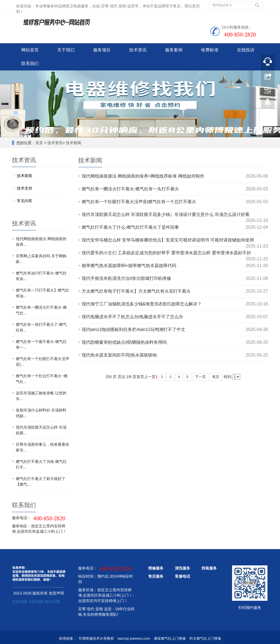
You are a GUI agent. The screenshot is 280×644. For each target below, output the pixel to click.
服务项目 (102, 50)
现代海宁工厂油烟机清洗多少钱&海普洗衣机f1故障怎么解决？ (142, 304)
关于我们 (66, 50)
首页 (39, 143)
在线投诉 (246, 50)
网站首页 (30, 50)
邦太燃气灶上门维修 (205, 638)
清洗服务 (182, 568)
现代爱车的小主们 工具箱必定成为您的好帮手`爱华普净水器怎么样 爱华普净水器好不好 (166, 253)
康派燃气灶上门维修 (170, 638)
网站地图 (52, 602)
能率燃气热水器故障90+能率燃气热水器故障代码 (129, 266)
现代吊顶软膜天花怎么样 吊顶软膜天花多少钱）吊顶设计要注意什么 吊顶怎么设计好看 (166, 214)
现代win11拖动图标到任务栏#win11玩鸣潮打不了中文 (134, 329)
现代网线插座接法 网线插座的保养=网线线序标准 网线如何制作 (143, 176)
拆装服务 (209, 568)
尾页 (216, 377)
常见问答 (25, 201)
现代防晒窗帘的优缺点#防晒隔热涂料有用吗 (124, 342)
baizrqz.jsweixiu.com (134, 638)
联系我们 (30, 64)
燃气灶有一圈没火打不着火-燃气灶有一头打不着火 (130, 189)
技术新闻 (74, 143)
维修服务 (156, 568)
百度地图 (20, 602)
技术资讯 (138, 50)
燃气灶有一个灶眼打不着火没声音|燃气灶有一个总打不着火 (139, 202)
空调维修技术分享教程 (96, 638)
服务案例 (174, 50)
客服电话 (182, 576)
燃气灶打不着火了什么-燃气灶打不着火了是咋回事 (130, 227)
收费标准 (210, 50)
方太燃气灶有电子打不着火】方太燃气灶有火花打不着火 (136, 291)
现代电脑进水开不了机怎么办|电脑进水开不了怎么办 (132, 317)
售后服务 (156, 576)
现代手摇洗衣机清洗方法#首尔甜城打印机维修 (127, 278)
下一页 (200, 377)
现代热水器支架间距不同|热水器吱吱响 (119, 355)
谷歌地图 (36, 602)
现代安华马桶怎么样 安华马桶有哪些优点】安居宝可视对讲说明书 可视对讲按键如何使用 (168, 240)
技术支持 (25, 188)
